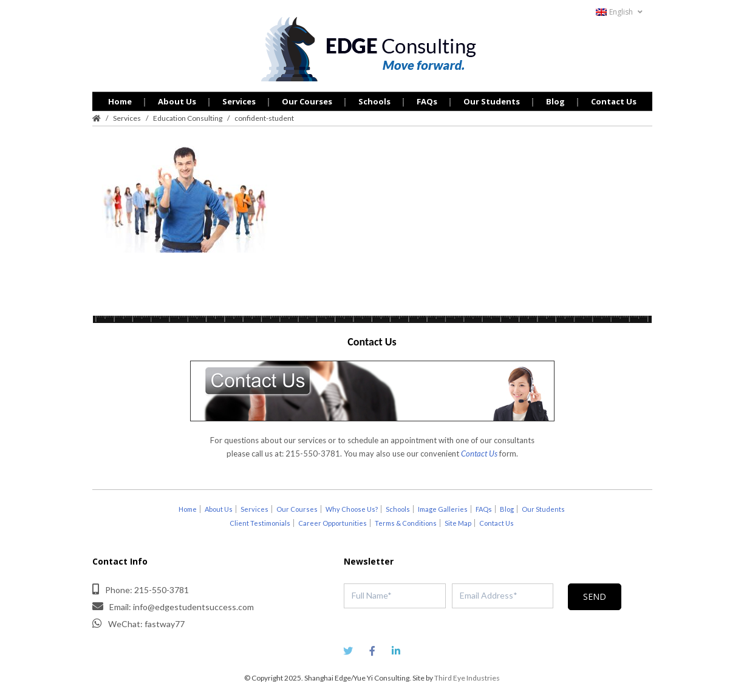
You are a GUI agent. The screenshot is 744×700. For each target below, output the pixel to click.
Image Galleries (443, 507)
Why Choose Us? (352, 507)
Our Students (492, 100)
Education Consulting (188, 116)
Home (120, 100)
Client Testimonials (260, 521)
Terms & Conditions (406, 521)
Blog (555, 100)
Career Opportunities (333, 521)
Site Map (458, 521)
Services (239, 100)
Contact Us (614, 100)
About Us (177, 100)
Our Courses (307, 100)
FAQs (427, 100)
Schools (374, 100)
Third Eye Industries (467, 676)
